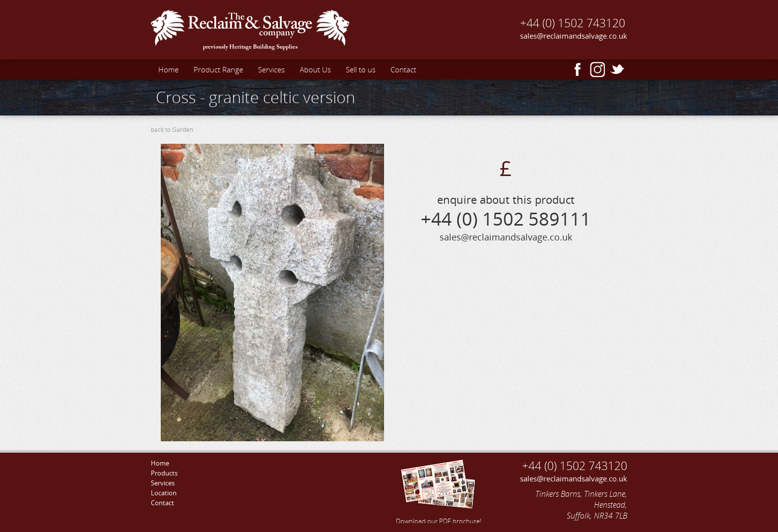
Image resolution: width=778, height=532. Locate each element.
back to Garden (172, 130)
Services (271, 69)
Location (164, 493)
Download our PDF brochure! (439, 490)
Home (168, 69)
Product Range (218, 69)
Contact (403, 69)
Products (164, 473)
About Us (315, 69)
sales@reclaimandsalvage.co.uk (574, 36)
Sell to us (361, 69)
